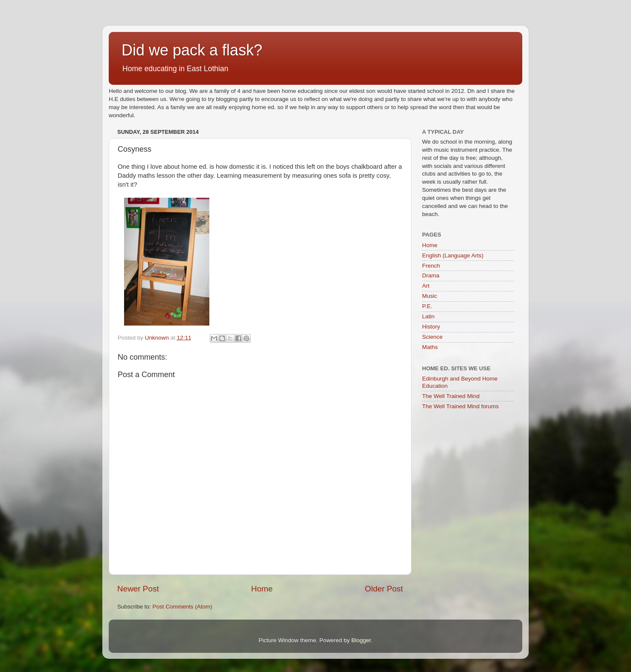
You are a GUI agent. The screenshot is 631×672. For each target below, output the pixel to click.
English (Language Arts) (453, 255)
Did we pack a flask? (192, 50)
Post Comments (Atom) (182, 607)
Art (426, 286)
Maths (430, 347)
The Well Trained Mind (451, 396)
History (431, 327)
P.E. (427, 306)
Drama (431, 275)
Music (430, 296)
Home (262, 589)
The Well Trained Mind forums (460, 406)
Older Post (384, 589)
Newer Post (138, 589)
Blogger (361, 640)
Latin (428, 316)
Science (432, 337)
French (431, 266)
